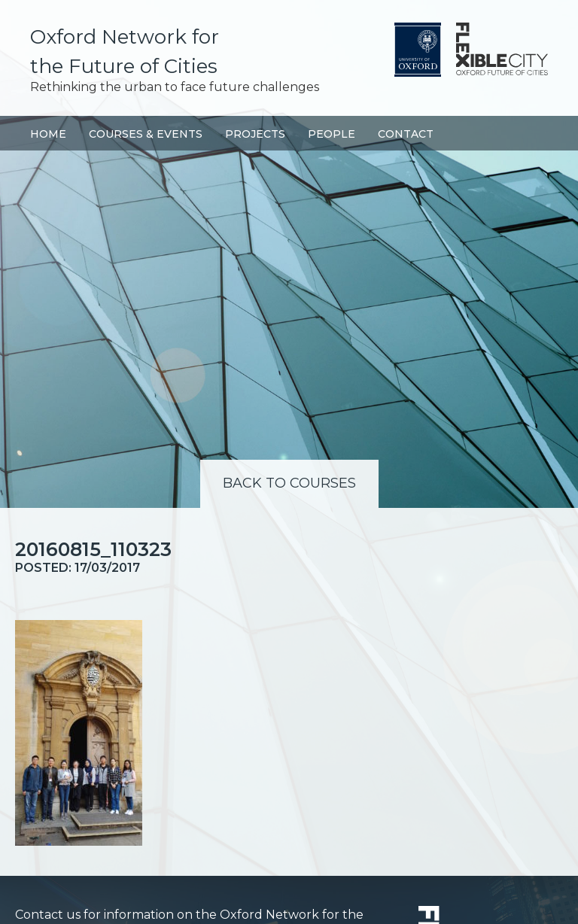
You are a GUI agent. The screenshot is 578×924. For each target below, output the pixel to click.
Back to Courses (289, 483)
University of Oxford (418, 50)
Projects (255, 134)
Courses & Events (146, 134)
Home (48, 134)
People (332, 134)
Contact (406, 134)
